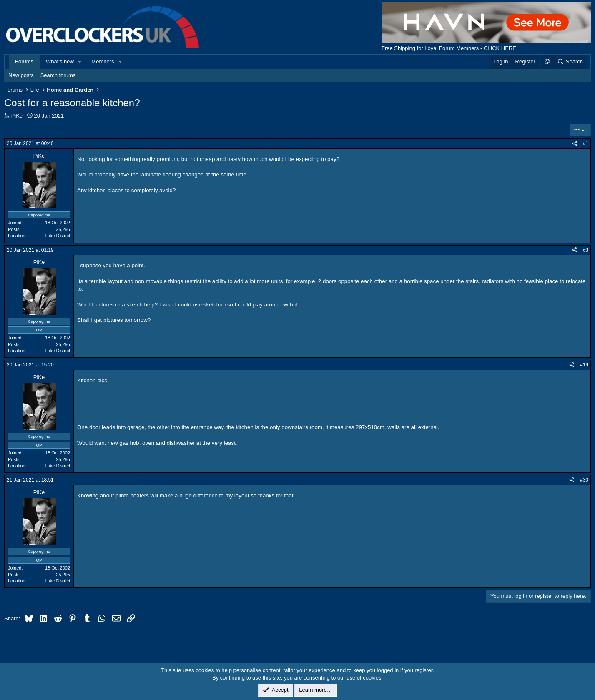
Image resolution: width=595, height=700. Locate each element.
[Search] (570, 62)
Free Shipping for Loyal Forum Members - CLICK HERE (449, 48)
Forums (24, 61)
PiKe (17, 116)
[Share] (575, 144)
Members (103, 61)
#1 (586, 143)
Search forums (58, 75)
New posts (21, 75)
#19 (584, 365)
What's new (60, 61)
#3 (586, 250)
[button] (80, 62)
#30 (584, 480)
